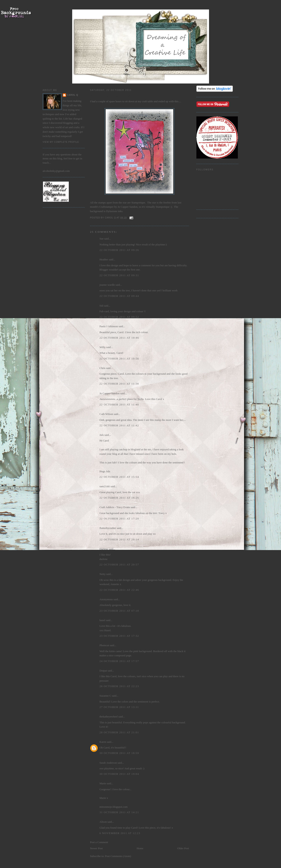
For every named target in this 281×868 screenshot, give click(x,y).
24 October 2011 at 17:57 (119, 661)
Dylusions (111, 211)
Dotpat (103, 671)
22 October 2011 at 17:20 (119, 519)
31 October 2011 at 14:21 (119, 812)
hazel (102, 620)
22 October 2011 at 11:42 (119, 425)
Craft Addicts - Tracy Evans (115, 507)
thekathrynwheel (109, 717)
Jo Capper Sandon (128, 207)
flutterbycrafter (108, 528)
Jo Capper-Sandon (110, 393)
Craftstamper (107, 207)
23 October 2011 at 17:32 (119, 636)
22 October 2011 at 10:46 (119, 338)
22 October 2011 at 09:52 (119, 317)
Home (140, 848)
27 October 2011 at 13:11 (119, 707)
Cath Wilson (106, 414)
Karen (103, 742)
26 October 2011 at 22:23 (119, 686)
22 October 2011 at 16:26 (119, 498)
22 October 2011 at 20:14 (119, 539)
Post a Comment (99, 842)
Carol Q (73, 95)
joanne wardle (107, 285)
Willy (103, 347)
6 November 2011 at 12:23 (120, 833)
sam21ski (105, 486)
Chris (103, 368)
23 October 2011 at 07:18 (119, 611)
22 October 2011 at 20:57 (119, 565)
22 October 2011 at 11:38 (119, 384)
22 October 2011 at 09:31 (119, 275)
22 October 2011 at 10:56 (119, 359)
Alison (103, 822)
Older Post (183, 848)
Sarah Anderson (108, 763)
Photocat (104, 645)
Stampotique (138, 203)
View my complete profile (61, 142)
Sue (102, 239)
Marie (103, 783)
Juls (102, 435)
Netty (103, 574)
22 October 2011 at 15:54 (119, 477)
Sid (101, 306)
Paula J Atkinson (109, 326)
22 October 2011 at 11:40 (119, 404)
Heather (104, 259)
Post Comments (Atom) (118, 856)
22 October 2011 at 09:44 (119, 296)
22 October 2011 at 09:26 (119, 250)
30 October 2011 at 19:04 (119, 774)
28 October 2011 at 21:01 (119, 732)
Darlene (104, 549)
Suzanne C (105, 696)
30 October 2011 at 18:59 (119, 753)
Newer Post (96, 848)
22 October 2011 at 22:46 (119, 590)
